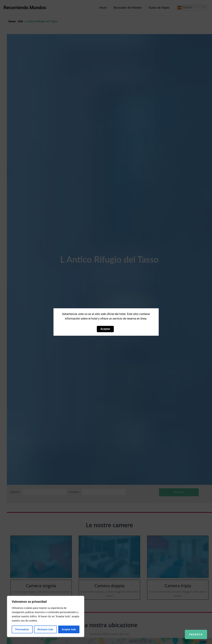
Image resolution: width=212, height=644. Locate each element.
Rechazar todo (45, 629)
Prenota (193, 632)
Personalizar (22, 629)
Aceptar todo (69, 629)
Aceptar (105, 329)
